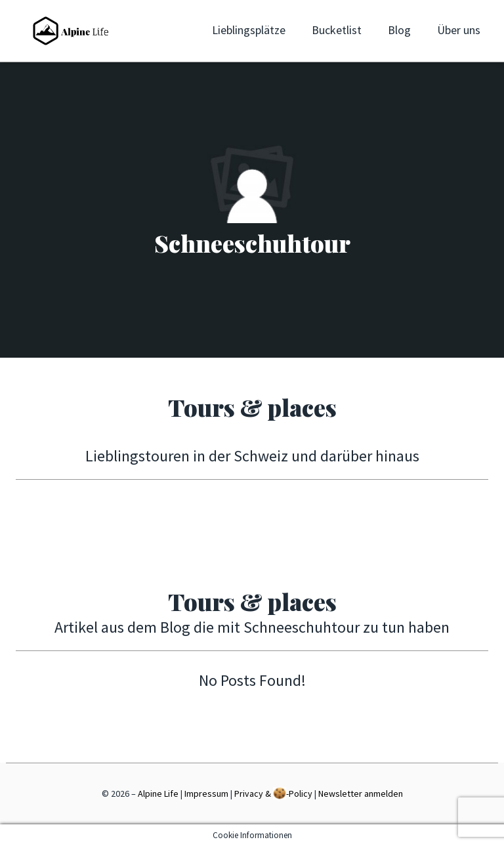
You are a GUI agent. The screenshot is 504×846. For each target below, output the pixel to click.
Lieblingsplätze (249, 30)
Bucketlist (337, 30)
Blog (399, 30)
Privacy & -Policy (273, 793)
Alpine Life (158, 793)
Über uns (459, 30)
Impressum (206, 793)
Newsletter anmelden (361, 793)
